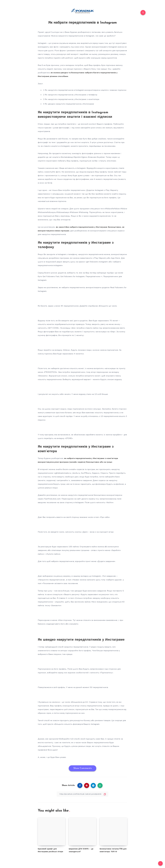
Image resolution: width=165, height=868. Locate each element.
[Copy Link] (82, 794)
